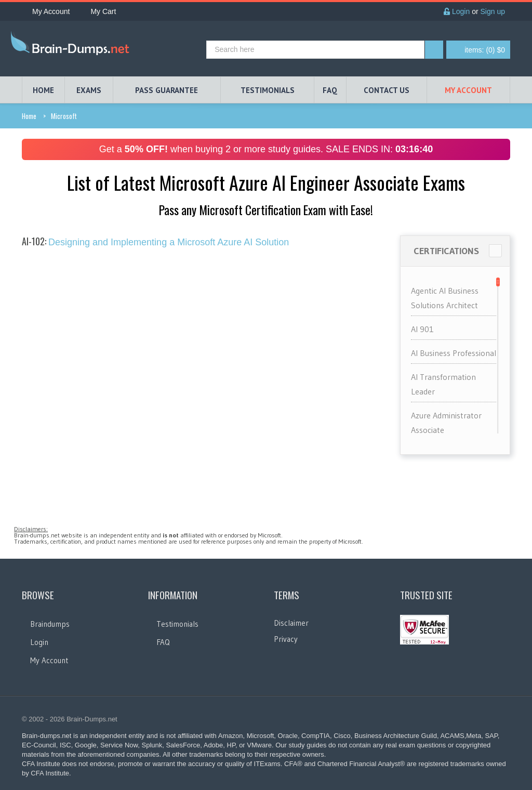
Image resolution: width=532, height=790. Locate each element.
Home (29, 116)
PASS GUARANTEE (167, 90)
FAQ (330, 90)
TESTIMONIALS (268, 90)
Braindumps (50, 624)
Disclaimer (291, 623)
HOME (43, 90)
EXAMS (89, 90)
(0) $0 (485, 50)
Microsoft (64, 116)
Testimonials (177, 624)
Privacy (286, 639)
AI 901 (422, 329)
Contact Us (387, 90)
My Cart (98, 11)
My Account (46, 11)
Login (457, 11)
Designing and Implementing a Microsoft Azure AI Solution (155, 242)
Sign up (493, 11)
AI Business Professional (454, 353)
